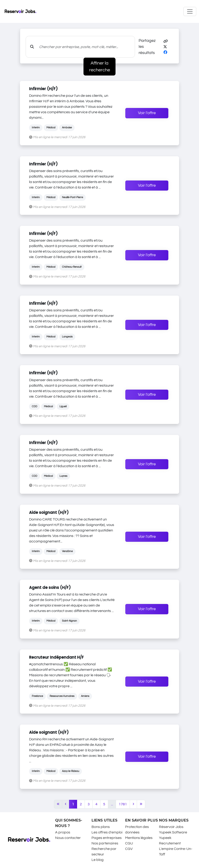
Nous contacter (68, 838)
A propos (63, 832)
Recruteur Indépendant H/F (56, 657)
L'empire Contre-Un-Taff (176, 852)
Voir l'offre (147, 113)
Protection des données (137, 830)
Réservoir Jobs (171, 827)
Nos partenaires (105, 843)
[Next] (133, 804)
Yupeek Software (173, 832)
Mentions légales (139, 838)
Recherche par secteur (104, 852)
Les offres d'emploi (107, 832)
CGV (129, 849)
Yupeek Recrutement (170, 841)
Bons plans (101, 827)
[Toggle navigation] (190, 11)
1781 (123, 804)
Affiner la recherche (100, 67)
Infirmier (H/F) (43, 89)
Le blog (98, 860)
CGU (129, 843)
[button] (166, 41)
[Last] (141, 804)
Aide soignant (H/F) (49, 512)
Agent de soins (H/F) (50, 588)
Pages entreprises (107, 838)
